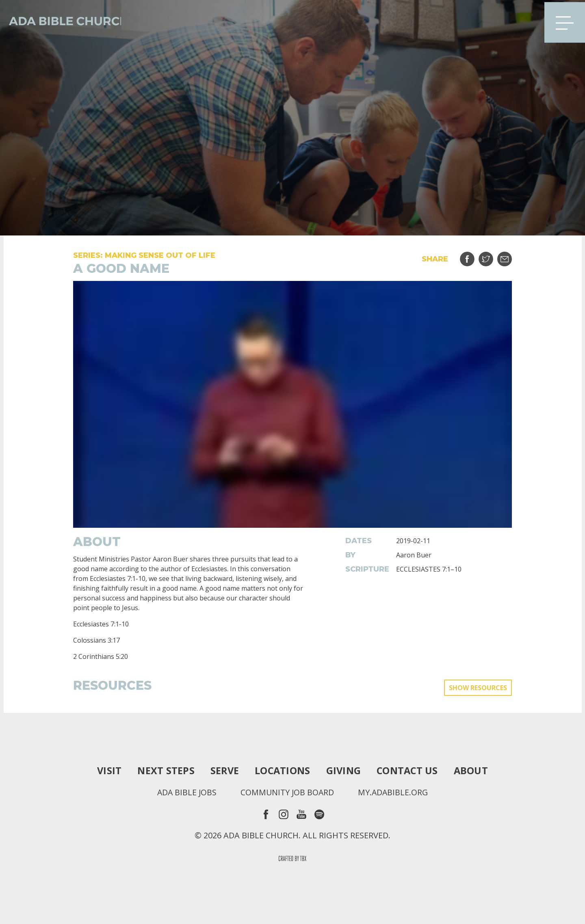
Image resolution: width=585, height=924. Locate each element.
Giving (344, 771)
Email (510, 256)
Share (472, 256)
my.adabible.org (394, 792)
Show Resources (478, 688)
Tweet (491, 256)
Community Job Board (287, 792)
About (473, 771)
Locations (282, 771)
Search (525, 20)
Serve (223, 771)
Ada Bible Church (65, 20)
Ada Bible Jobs (185, 792)
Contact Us (409, 771)
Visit (107, 771)
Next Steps (164, 771)
